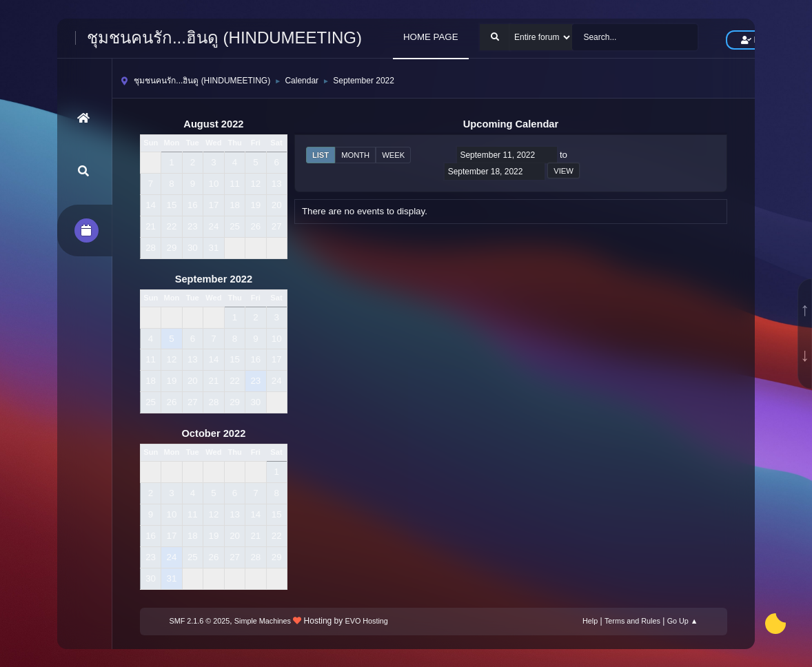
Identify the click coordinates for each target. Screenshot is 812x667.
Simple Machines (263, 621)
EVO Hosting (367, 621)
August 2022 (213, 124)
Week (393, 155)
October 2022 (213, 433)
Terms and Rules (632, 621)
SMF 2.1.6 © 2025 (200, 621)
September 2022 (214, 279)
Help (590, 621)
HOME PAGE (431, 37)
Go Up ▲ (683, 621)
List (321, 155)
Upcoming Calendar (511, 124)
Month (355, 155)
